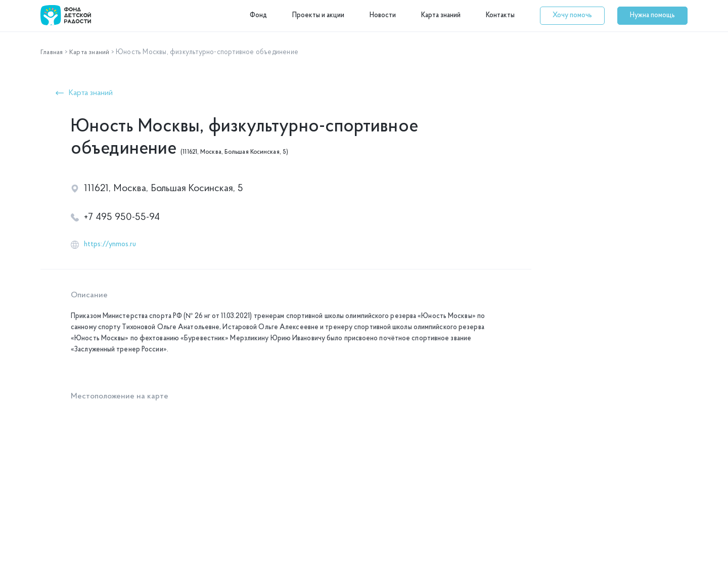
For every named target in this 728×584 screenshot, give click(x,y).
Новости (383, 15)
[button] (572, 16)
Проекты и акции (318, 15)
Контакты (500, 15)
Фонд (258, 15)
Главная (52, 52)
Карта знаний (441, 15)
